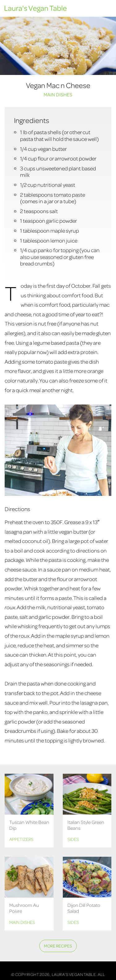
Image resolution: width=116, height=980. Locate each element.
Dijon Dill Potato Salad (84, 908)
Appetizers (21, 839)
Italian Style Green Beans (86, 825)
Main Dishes (58, 94)
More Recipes (58, 946)
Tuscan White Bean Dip (29, 825)
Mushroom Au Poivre (24, 908)
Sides (73, 839)
